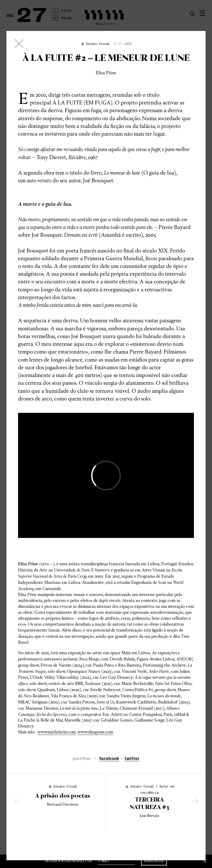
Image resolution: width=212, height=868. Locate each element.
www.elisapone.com (95, 732)
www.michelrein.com (56, 732)
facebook (109, 759)
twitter (132, 759)
